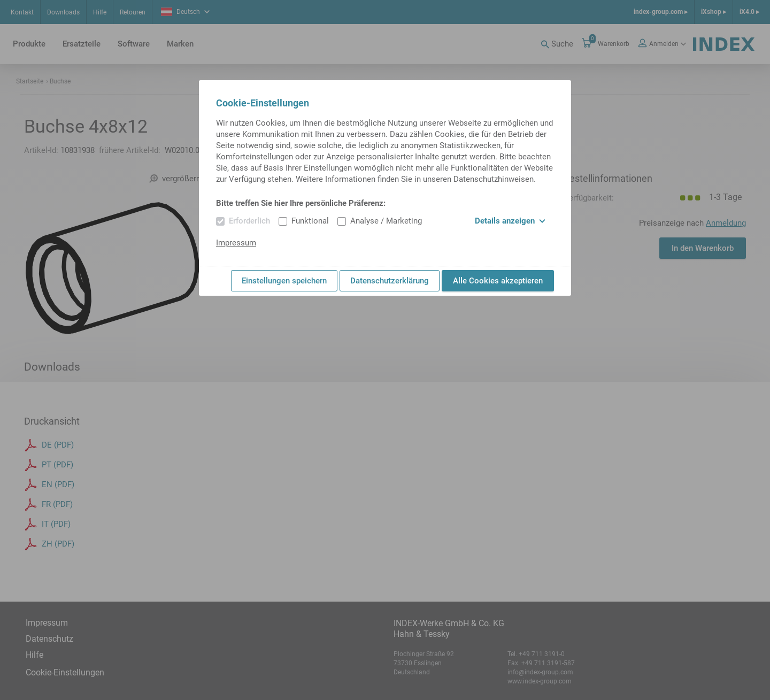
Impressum (236, 243)
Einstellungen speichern (284, 281)
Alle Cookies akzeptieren (498, 281)
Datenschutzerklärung (390, 281)
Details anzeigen (510, 221)
